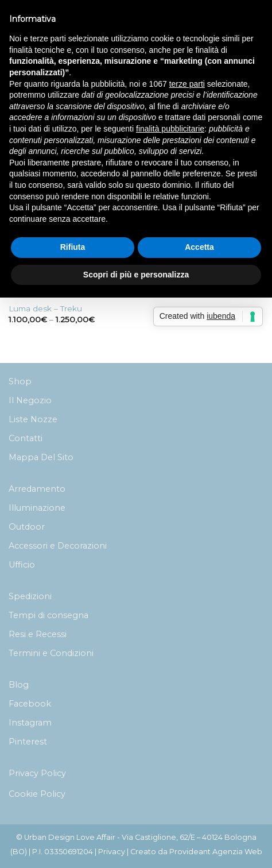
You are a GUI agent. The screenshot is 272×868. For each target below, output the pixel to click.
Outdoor (27, 527)
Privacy (112, 852)
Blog (19, 685)
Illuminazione (37, 508)
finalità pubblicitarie (170, 129)
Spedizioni (30, 596)
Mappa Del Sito (41, 457)
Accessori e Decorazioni (58, 546)
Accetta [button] (199, 247)
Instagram (30, 723)
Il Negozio (30, 400)
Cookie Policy (37, 794)
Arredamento (37, 489)
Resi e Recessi (38, 634)
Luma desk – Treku (45, 308)
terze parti (187, 84)
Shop (20, 381)
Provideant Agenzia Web (216, 852)
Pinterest (28, 742)
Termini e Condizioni (51, 653)
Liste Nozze (33, 419)
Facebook (30, 704)
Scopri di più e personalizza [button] (136, 275)
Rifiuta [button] (73, 247)
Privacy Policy (37, 773)
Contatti (26, 438)
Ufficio (22, 565)
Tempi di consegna (48, 615)
